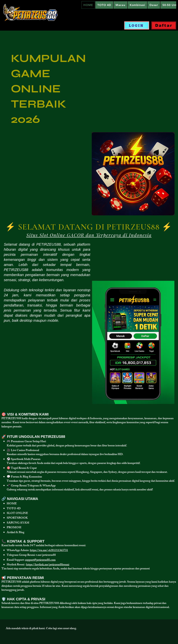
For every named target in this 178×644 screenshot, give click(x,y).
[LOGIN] (137, 25)
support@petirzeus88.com (40, 560)
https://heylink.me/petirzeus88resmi (48, 565)
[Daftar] (164, 25)
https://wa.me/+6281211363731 (49, 551)
